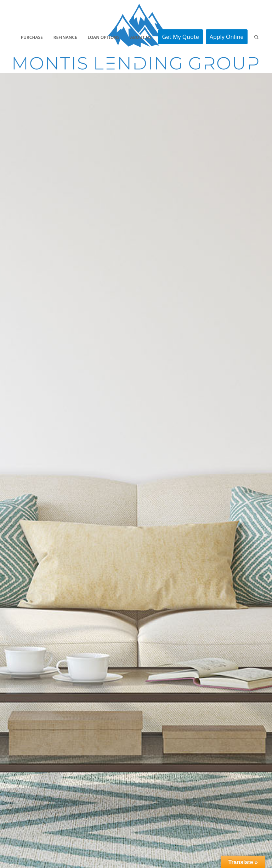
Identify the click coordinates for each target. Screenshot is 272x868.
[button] (256, 37)
